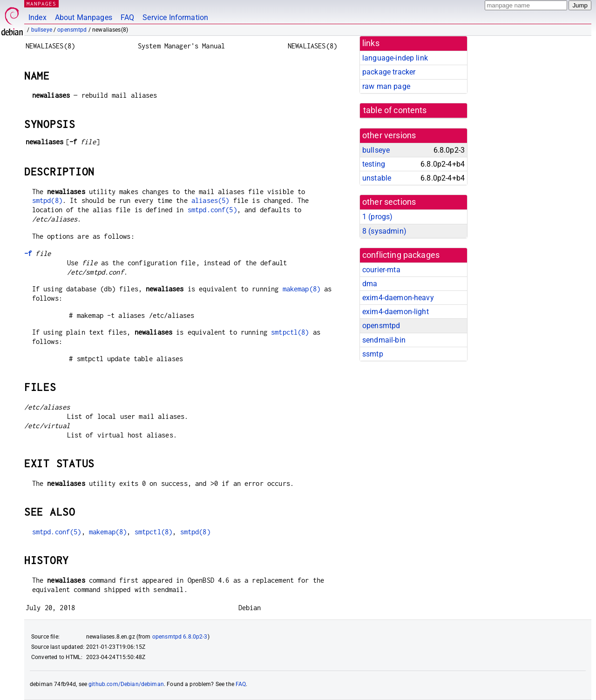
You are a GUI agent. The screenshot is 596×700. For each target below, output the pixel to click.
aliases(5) (210, 200)
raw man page (386, 86)
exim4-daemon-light (396, 312)
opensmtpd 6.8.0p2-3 (180, 637)
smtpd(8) (47, 200)
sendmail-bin (384, 340)
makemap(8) (302, 289)
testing (374, 164)
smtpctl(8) (290, 332)
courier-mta (381, 270)
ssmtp (373, 354)
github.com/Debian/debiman (126, 684)
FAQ (127, 17)
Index (37, 17)
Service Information (175, 17)
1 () (377, 217)
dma (370, 284)
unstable (377, 178)
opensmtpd (72, 30)
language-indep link (395, 58)
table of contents (395, 110)
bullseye (42, 30)
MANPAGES (41, 3)
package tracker (389, 72)
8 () (384, 231)
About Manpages (84, 17)
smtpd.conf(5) (212, 210)
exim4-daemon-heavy (398, 298)
